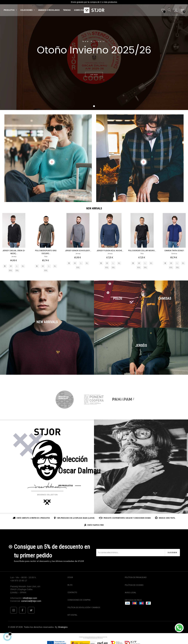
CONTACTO (72, 592)
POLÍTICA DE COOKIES (134, 585)
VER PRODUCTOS (66, 486)
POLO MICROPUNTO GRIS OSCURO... (46, 252)
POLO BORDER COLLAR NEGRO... (142, 251)
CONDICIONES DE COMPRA (79, 600)
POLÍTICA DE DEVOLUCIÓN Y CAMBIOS (84, 607)
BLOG (70, 585)
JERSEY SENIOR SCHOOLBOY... (78, 251)
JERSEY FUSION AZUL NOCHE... (110, 251)
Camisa (174, 254)
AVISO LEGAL (131, 593)
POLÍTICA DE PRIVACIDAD (136, 577)
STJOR (70, 577)
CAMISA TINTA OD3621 (174, 251)
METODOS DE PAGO (133, 600)
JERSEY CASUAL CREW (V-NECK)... (14, 252)
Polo (46, 257)
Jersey (14, 257)
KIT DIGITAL (72, 615)
